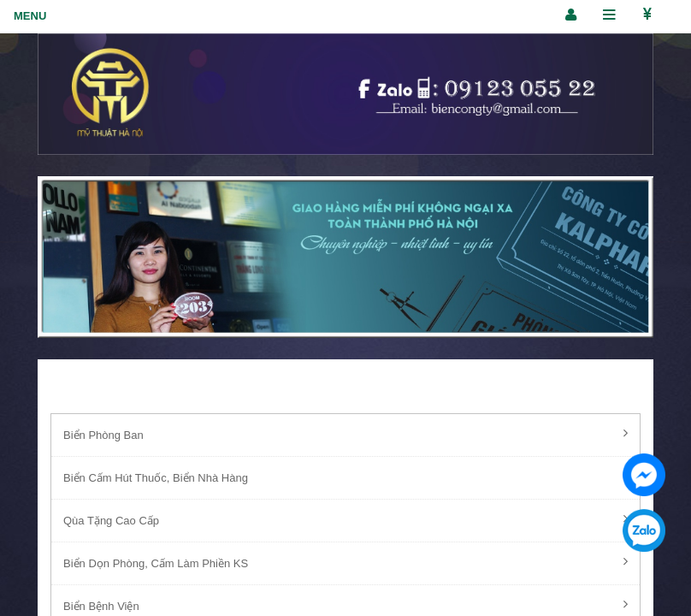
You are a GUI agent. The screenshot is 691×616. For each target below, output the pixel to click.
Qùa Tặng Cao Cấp (345, 519)
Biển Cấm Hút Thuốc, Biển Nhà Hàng (345, 477)
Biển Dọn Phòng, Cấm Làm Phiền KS (345, 562)
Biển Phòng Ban (345, 434)
